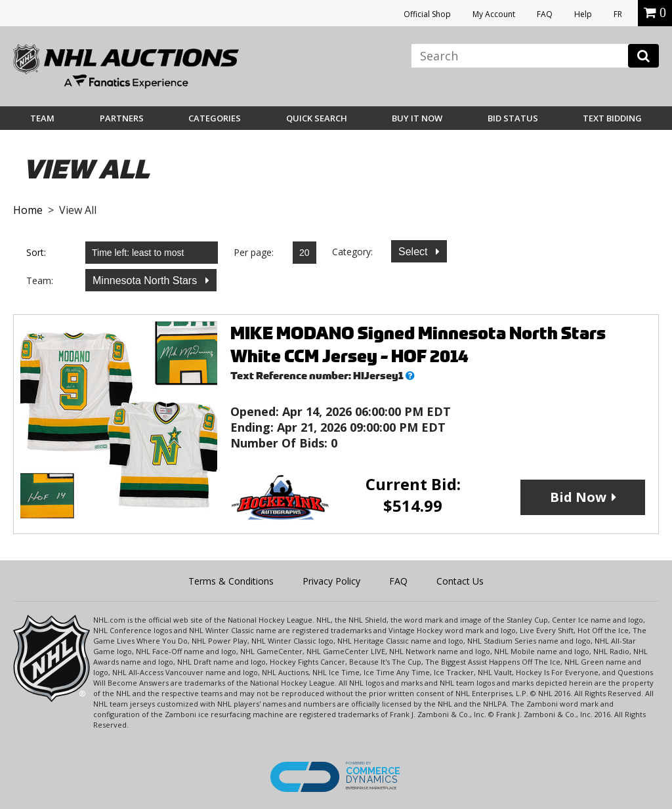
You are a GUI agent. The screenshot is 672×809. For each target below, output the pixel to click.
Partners (122, 118)
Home (28, 210)
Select (414, 252)
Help (583, 14)
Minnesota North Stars (146, 280)
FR (618, 14)
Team (42, 118)
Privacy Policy (331, 581)
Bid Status (513, 118)
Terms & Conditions (231, 581)
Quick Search (317, 118)
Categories (215, 118)
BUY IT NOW (417, 118)
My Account (494, 14)
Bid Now (578, 497)
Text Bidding (612, 118)
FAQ (545, 14)
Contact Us (460, 581)
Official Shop (427, 14)
